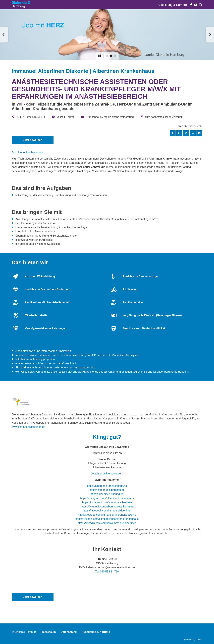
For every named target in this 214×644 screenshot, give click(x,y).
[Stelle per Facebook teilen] (173, 133)
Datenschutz (69, 632)
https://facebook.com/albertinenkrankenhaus (107, 507)
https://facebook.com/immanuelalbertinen (107, 511)
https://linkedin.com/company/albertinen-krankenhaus (107, 519)
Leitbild (63, 372)
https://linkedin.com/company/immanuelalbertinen (107, 523)
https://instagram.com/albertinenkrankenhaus (107, 498)
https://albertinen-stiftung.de (107, 494)
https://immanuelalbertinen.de (107, 490)
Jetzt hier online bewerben (27, 152)
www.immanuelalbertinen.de (28, 427)
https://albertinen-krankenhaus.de (107, 486)
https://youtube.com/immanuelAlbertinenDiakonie (107, 515)
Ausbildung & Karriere (173, 5)
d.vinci (199, 639)
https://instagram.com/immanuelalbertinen (107, 502)
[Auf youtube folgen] (196, 5)
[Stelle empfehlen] (199, 133)
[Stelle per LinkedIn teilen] (179, 133)
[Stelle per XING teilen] (186, 133)
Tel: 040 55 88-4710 (107, 572)
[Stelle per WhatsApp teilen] (193, 133)
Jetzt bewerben (33, 140)
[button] (4, 35)
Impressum (49, 632)
